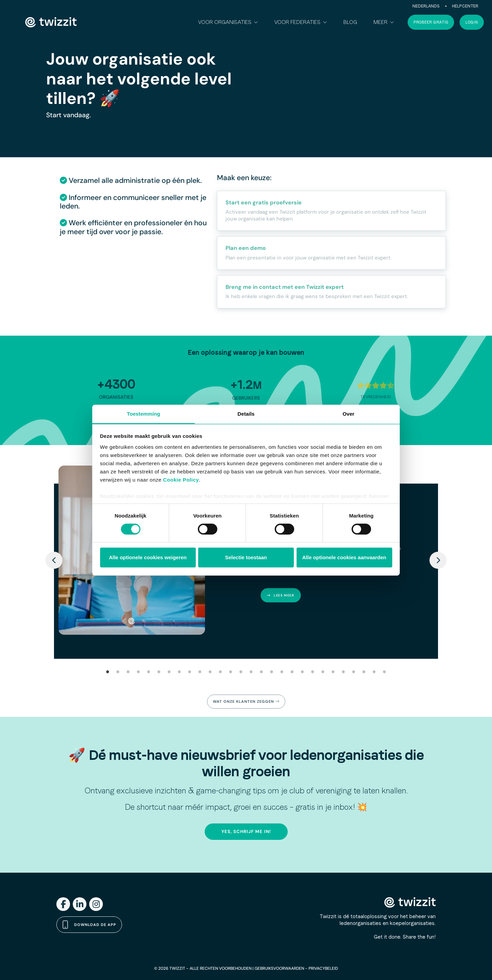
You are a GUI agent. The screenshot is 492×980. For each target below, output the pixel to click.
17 (272, 672)
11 (210, 672)
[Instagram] (96, 904)
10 (200, 672)
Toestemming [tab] (143, 413)
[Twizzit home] (51, 22)
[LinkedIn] (80, 904)
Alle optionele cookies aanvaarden (344, 557)
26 (364, 672)
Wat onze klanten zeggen (246, 701)
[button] (228, 22)
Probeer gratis (431, 22)
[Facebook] (63, 904)
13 (231, 672)
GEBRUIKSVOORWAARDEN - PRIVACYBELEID (296, 968)
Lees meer (281, 595)
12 (220, 672)
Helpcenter (465, 6)
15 (251, 672)
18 (282, 672)
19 (292, 672)
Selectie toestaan (246, 557)
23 (333, 672)
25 (354, 672)
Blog (350, 22)
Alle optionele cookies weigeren (148, 557)
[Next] (438, 560)
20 (302, 672)
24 (343, 672)
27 (374, 672)
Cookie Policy (181, 479)
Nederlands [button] (426, 6)
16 (261, 672)
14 (241, 672)
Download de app (89, 925)
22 (323, 672)
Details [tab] (246, 413)
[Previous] (54, 560)
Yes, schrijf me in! (246, 831)
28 (384, 672)
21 (313, 672)
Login (472, 22)
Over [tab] (349, 413)
